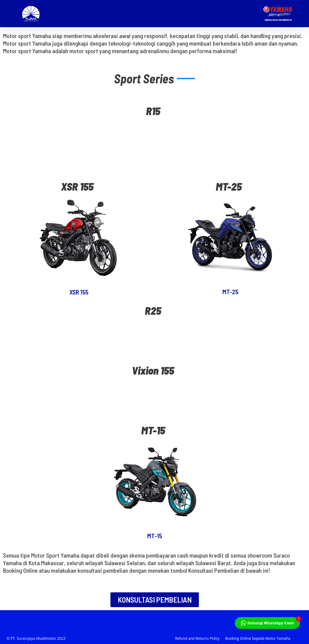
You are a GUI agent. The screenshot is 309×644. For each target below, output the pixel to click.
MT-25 (230, 292)
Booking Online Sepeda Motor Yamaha (258, 638)
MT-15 (155, 536)
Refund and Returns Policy (197, 638)
